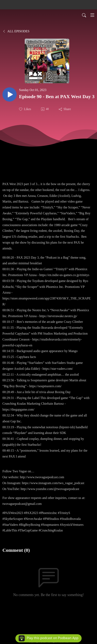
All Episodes (16, 31)
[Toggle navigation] (92, 15)
